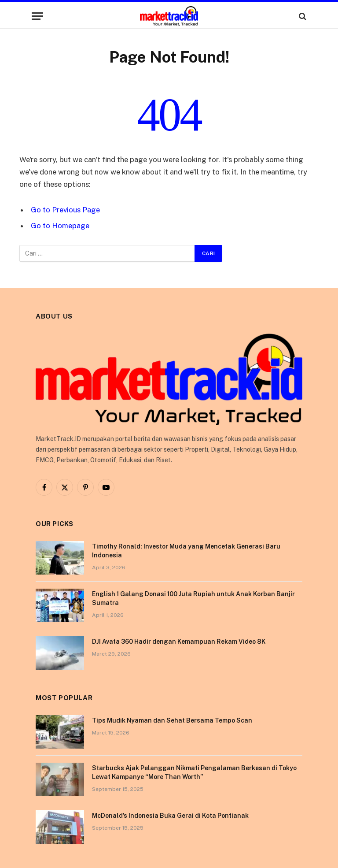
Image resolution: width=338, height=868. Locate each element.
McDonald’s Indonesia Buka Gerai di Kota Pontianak (170, 816)
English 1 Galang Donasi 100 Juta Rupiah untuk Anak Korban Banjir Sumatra (193, 598)
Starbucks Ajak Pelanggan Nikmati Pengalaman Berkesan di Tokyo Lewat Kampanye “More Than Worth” (194, 772)
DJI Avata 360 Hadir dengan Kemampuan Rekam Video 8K (179, 642)
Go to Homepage (60, 226)
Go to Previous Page (65, 210)
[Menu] (37, 16)
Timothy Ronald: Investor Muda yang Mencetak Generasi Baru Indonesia (186, 551)
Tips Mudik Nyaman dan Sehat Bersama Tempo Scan (172, 720)
